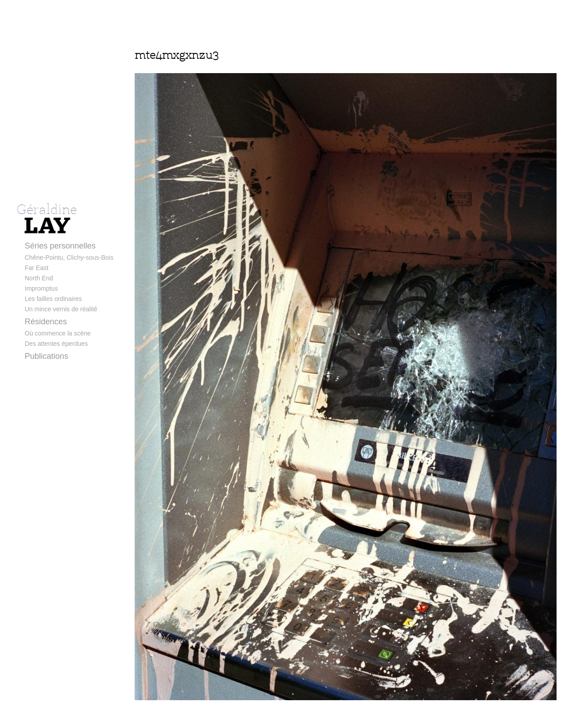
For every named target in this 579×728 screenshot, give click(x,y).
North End (39, 278)
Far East (37, 268)
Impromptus (41, 288)
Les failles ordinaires (53, 299)
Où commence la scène (58, 333)
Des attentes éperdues (56, 344)
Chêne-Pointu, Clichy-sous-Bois (69, 257)
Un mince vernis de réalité (61, 309)
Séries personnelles (60, 246)
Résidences (46, 322)
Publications (46, 356)
